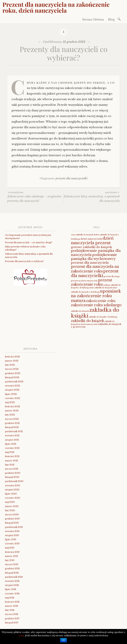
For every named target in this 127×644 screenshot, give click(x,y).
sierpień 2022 (12, 390)
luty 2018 (10, 610)
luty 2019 (10, 560)
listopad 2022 (12, 377)
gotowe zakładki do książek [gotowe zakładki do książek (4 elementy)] (91, 247)
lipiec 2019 (11, 539)
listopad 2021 (12, 427)
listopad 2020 (12, 477)
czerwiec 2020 (13, 498)
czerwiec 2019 (12, 544)
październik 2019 (14, 527)
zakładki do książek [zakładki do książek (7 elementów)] (87, 321)
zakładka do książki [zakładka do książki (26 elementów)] (95, 313)
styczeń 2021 (12, 469)
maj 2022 (10, 402)
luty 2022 (10, 415)
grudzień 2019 (12, 519)
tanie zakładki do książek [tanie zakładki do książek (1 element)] (101, 288)
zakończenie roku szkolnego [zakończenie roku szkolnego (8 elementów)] (96, 305)
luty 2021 (10, 465)
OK (63, 640)
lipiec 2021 (11, 444)
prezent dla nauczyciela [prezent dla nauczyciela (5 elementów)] (90, 263)
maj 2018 (10, 598)
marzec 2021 (11, 461)
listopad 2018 (12, 573)
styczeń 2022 (12, 419)
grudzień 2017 (12, 619)
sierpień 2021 (12, 440)
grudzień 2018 (12, 569)
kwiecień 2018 (12, 602)
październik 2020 (14, 481)
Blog (111, 19)
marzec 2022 (12, 411)
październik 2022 (14, 382)
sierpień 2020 (12, 490)
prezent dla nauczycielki (72, 178)
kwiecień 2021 (12, 456)
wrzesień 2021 (12, 436)
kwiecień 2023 (12, 357)
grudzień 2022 (13, 373)
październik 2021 (14, 431)
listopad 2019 (12, 523)
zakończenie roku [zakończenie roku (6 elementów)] (101, 301)
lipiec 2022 (11, 394)
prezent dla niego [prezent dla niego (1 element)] (112, 276)
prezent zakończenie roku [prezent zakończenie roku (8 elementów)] (92, 282)
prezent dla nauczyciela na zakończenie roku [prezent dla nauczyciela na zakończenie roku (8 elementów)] (95, 269)
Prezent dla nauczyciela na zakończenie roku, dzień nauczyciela (56, 7)
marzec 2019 (11, 556)
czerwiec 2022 (12, 398)
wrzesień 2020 (13, 486)
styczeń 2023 (12, 369)
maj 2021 (10, 452)
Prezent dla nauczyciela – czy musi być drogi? (28, 242)
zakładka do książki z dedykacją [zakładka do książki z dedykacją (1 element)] (103, 317)
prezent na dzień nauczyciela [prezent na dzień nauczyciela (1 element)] (84, 281)
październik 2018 (14, 577)
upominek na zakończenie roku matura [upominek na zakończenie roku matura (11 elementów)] (96, 296)
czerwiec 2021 (12, 448)
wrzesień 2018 (12, 581)
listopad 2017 (12, 623)
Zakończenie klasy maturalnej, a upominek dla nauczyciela (92, 197)
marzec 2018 (11, 606)
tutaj (21, 636)
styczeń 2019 (12, 564)
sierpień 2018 (12, 585)
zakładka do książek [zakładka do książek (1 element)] (80, 311)
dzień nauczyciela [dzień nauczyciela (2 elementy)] (91, 239)
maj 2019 (10, 548)
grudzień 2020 (13, 473)
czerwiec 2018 (12, 594)
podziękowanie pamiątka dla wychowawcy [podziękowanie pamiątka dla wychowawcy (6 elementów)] (94, 257)
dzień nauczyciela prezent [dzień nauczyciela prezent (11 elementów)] (92, 240)
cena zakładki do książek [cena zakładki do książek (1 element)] (82, 235)
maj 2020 (10, 502)
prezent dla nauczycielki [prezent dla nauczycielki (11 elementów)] (95, 273)
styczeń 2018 (12, 614)
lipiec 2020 (11, 494)
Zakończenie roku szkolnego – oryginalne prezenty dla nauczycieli (35, 197)
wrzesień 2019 (12, 531)
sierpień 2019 (12, 535)
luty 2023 (10, 365)
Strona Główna (93, 19)
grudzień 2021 (12, 423)
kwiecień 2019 (12, 552)
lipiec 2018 (11, 589)
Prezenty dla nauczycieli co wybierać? (24, 261)
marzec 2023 (12, 361)
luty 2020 (10, 510)
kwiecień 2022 (12, 406)
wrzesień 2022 (12, 386)
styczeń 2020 (12, 515)
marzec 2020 (12, 506)
